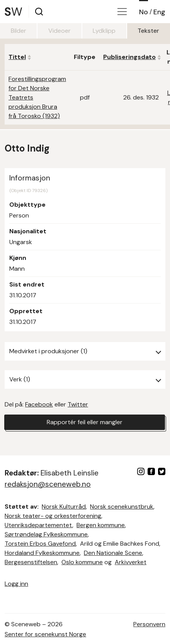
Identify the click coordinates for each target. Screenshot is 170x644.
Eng (159, 12)
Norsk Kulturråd (64, 507)
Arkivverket (131, 562)
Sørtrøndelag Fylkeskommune (46, 534)
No (144, 12)
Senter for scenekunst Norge (45, 634)
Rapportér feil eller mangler (85, 422)
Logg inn (16, 584)
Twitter (78, 404)
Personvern (149, 624)
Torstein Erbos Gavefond (40, 544)
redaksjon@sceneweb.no (48, 484)
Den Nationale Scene (113, 553)
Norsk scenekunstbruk (122, 507)
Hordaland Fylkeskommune (42, 553)
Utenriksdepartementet (38, 525)
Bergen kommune (101, 525)
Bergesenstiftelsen (31, 562)
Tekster (148, 31)
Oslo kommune (82, 562)
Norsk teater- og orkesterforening (53, 516)
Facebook (39, 404)
